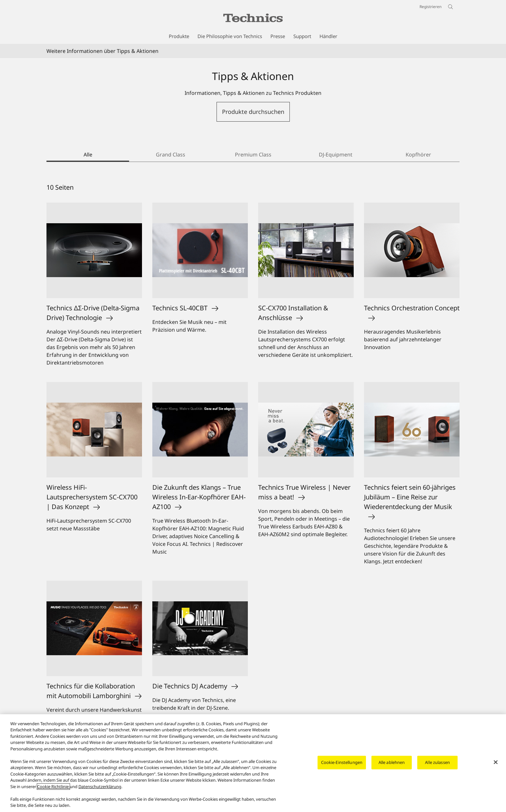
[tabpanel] (253, 461)
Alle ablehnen (392, 762)
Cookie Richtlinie (53, 787)
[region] (253, 763)
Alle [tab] (88, 155)
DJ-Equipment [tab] (336, 155)
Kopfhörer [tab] (418, 155)
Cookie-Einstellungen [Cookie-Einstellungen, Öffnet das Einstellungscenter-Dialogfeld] (342, 762)
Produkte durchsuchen (253, 112)
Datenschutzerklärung (100, 787)
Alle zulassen (437, 762)
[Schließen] (496, 762)
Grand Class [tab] (171, 155)
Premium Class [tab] (253, 155)
